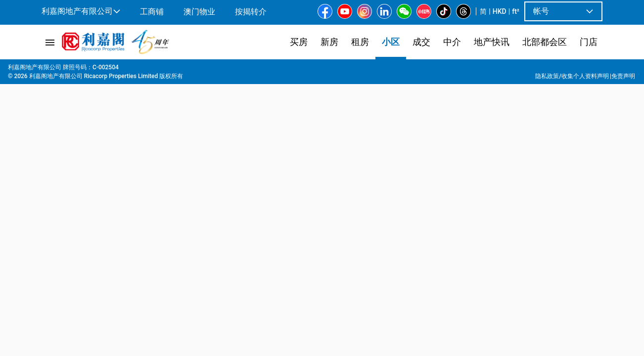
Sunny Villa (221, 70)
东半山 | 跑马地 (143, 70)
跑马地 (185, 70)
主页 (47, 70)
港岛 (104, 70)
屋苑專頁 (76, 70)
